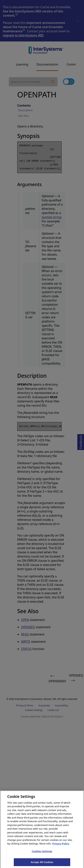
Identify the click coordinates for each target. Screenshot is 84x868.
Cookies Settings (42, 854)
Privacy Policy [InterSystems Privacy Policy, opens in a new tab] (61, 847)
